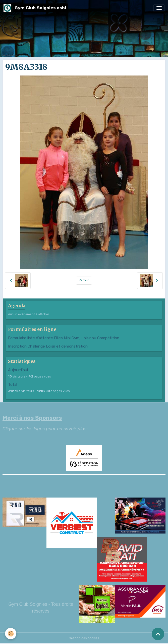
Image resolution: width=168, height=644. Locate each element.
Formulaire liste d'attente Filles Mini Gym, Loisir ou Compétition (64, 338)
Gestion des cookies (84, 638)
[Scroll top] (158, 634)
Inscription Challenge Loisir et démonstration (48, 346)
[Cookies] (11, 634)
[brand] (36, 8)
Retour (84, 280)
